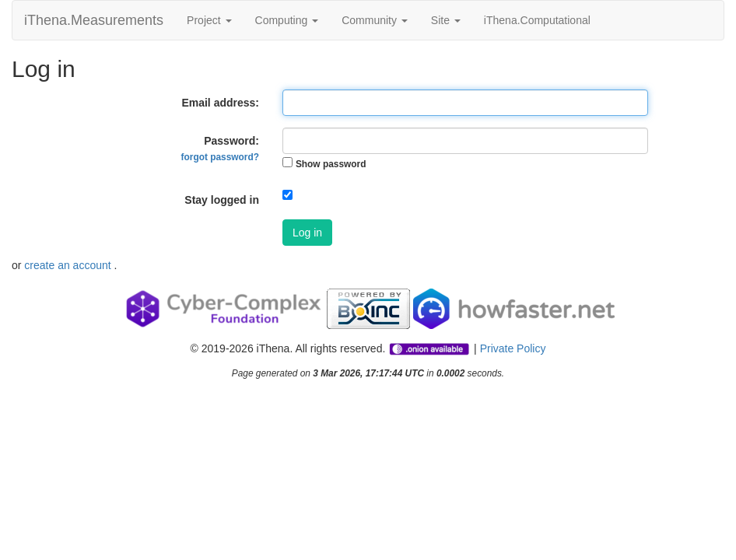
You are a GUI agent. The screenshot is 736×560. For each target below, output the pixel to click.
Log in (307, 233)
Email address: (220, 103)
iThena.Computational (537, 20)
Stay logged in (222, 200)
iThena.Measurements (94, 20)
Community (375, 20)
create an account (69, 265)
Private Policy (513, 348)
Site (446, 20)
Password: (220, 149)
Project (209, 20)
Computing (287, 20)
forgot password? (220, 157)
